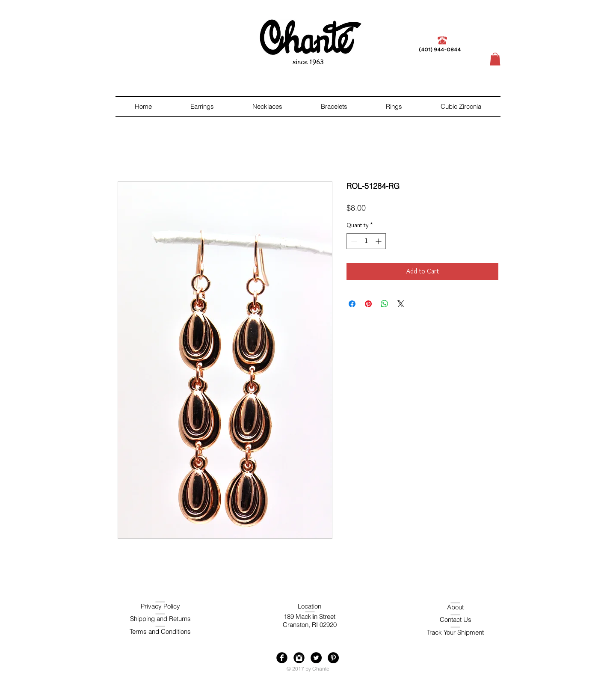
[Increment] (379, 241)
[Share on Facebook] (352, 304)
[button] (495, 59)
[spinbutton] (366, 241)
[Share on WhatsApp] (385, 304)
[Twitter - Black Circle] (316, 658)
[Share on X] (401, 304)
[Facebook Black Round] (282, 658)
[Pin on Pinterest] (368, 304)
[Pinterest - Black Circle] (333, 658)
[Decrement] (353, 241)
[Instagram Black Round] (299, 658)
